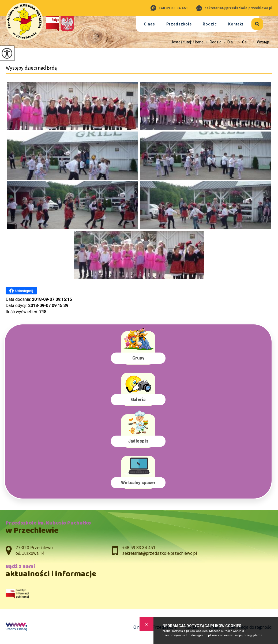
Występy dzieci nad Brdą (31, 68)
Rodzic (210, 24)
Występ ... (262, 42)
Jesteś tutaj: (182, 42)
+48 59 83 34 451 (169, 8)
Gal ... (243, 42)
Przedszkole (179, 24)
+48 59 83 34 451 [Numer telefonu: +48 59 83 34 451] (139, 548)
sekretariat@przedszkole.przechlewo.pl (234, 8)
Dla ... (229, 42)
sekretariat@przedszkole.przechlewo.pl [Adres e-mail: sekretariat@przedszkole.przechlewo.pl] (159, 553)
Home (198, 42)
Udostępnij (21, 291)
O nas (149, 24)
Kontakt (236, 24)
